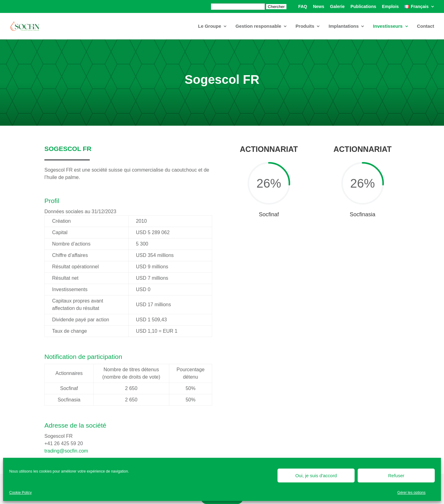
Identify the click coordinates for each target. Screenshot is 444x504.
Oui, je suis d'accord (316, 476)
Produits (305, 26)
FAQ (303, 7)
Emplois (390, 7)
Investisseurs (388, 26)
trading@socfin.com (66, 451)
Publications (363, 7)
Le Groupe (210, 26)
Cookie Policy (21, 493)
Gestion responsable (258, 26)
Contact (425, 26)
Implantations (344, 26)
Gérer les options (411, 493)
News (319, 7)
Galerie (337, 7)
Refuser (396, 476)
